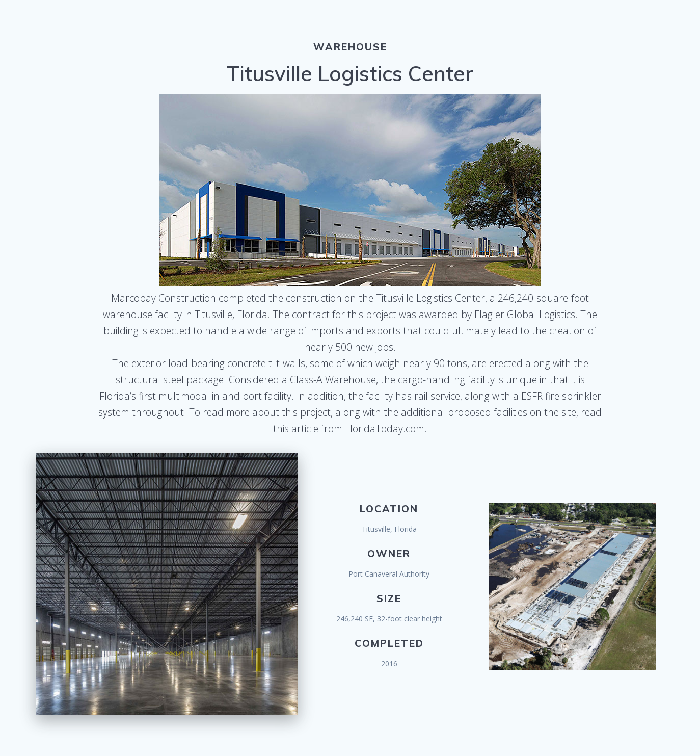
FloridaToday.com (385, 428)
